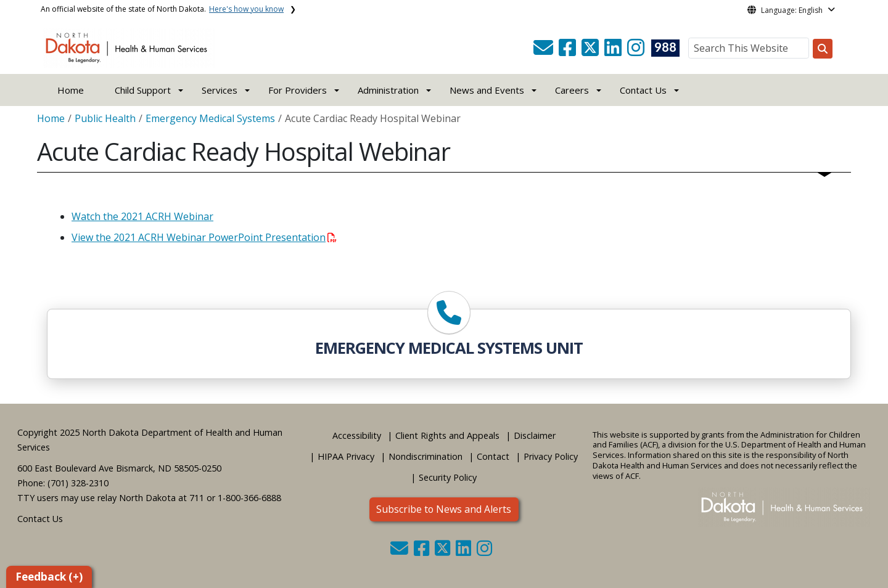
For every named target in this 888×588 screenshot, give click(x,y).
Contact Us (40, 519)
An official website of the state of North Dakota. (162, 9)
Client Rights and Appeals (447, 435)
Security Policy (448, 477)
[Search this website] (823, 49)
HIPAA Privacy (346, 456)
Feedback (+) (49, 577)
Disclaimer (535, 435)
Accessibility (357, 435)
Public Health (105, 118)
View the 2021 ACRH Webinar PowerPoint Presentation (204, 237)
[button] (545, 51)
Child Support (143, 90)
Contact (493, 456)
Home (71, 90)
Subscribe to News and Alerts (444, 509)
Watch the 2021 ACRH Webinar (142, 216)
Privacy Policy (551, 456)
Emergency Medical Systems (210, 118)
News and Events (487, 90)
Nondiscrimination (425, 456)
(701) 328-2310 (78, 483)
